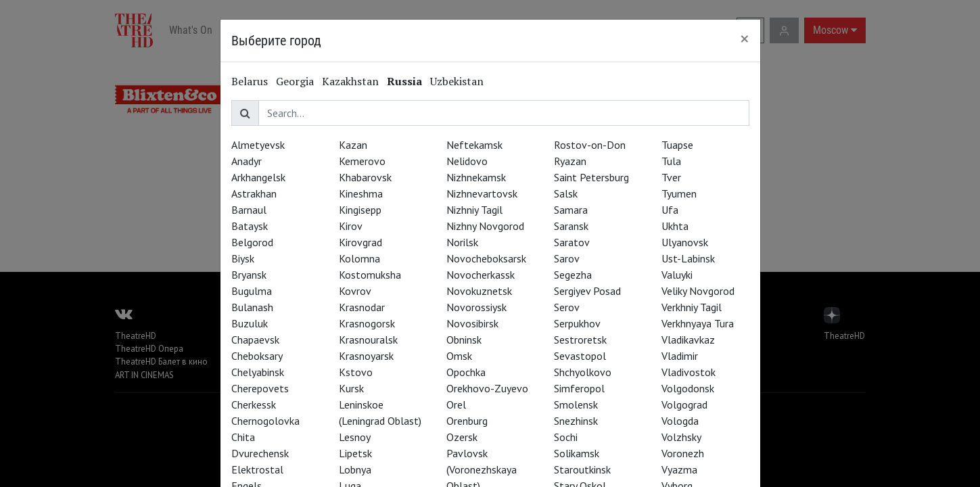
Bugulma (252, 291)
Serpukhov (577, 323)
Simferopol (579, 388)
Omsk (459, 356)
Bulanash (252, 307)
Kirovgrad (360, 242)
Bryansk (249, 275)
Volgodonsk (688, 388)
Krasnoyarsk (366, 356)
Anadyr (247, 161)
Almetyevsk (258, 145)
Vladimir (680, 356)
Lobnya (355, 469)
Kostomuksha (370, 275)
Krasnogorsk (367, 323)
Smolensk (576, 404)
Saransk (571, 226)
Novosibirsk (472, 323)
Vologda (680, 421)
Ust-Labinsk (688, 258)
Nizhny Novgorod (485, 226)
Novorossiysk (476, 307)
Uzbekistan (457, 81)
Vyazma (679, 469)
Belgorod (252, 242)
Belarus (250, 81)
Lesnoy (355, 437)
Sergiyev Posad (587, 291)
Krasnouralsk (368, 340)
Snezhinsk (576, 421)
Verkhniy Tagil (692, 307)
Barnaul (249, 210)
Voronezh (683, 453)
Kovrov (355, 291)
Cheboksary (257, 356)
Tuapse (677, 145)
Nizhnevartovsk (482, 193)
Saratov (572, 242)
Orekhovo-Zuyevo (487, 388)
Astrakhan (254, 193)
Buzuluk (250, 323)
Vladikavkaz (688, 340)
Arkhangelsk (258, 177)
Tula (671, 161)
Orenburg (467, 421)
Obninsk (464, 340)
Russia (404, 81)
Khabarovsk (365, 177)
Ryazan (570, 161)
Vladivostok (689, 372)
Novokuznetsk (479, 291)
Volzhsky (681, 437)
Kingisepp (360, 210)
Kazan (353, 145)
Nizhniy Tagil (474, 210)
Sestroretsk (580, 340)
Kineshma (361, 193)
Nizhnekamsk (476, 177)
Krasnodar (362, 307)
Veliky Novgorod (698, 291)
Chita (243, 437)
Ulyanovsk (685, 242)
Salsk (566, 193)
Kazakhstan (350, 81)
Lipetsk (355, 453)
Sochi (566, 437)
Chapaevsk (255, 340)
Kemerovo (362, 161)
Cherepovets (260, 388)
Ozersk (462, 437)
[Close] (745, 39)
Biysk (243, 258)
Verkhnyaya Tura (698, 323)
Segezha (573, 275)
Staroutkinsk (582, 469)
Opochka (466, 372)
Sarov (567, 258)
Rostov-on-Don (590, 145)
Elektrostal (257, 469)
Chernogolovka (265, 421)
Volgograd (684, 404)
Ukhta (675, 226)
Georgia (295, 81)
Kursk (351, 388)
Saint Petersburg (591, 177)
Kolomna (359, 258)
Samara (571, 210)
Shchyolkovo (583, 372)
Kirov (351, 226)
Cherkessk (254, 404)
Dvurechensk (260, 453)
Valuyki (677, 275)
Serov (567, 307)
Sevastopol (580, 356)
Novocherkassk (481, 275)
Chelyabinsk (258, 372)
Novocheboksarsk (486, 258)
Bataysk (250, 226)
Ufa (670, 210)
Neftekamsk (474, 145)
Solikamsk (577, 453)
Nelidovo (467, 161)
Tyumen (679, 193)
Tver (671, 177)
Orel (456, 404)
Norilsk (462, 242)
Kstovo (356, 372)
